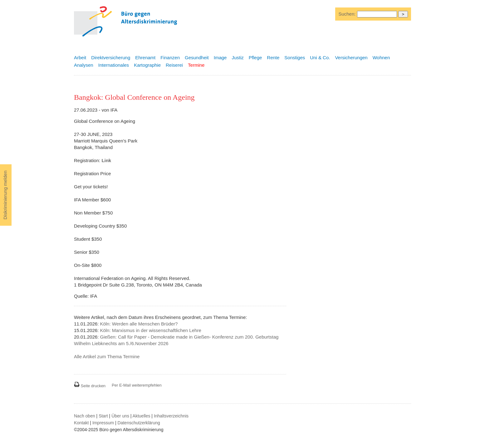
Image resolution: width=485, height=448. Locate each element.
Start (103, 416)
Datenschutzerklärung (139, 423)
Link (106, 160)
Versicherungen (351, 58)
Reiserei (174, 65)
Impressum (103, 423)
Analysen (84, 65)
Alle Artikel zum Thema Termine (107, 356)
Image (220, 58)
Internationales (114, 65)
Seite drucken (90, 386)
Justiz (238, 58)
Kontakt (81, 423)
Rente (273, 58)
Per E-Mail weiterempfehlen (137, 385)
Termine (196, 65)
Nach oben (85, 416)
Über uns (120, 416)
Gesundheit (197, 58)
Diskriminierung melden (5, 195)
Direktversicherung (111, 58)
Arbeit (80, 58)
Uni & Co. (320, 58)
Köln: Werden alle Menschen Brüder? (139, 324)
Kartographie (147, 65)
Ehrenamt (145, 58)
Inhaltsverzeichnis (171, 416)
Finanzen (170, 58)
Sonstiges (295, 58)
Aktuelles (142, 416)
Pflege (255, 58)
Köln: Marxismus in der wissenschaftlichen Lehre (150, 330)
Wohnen (381, 58)
